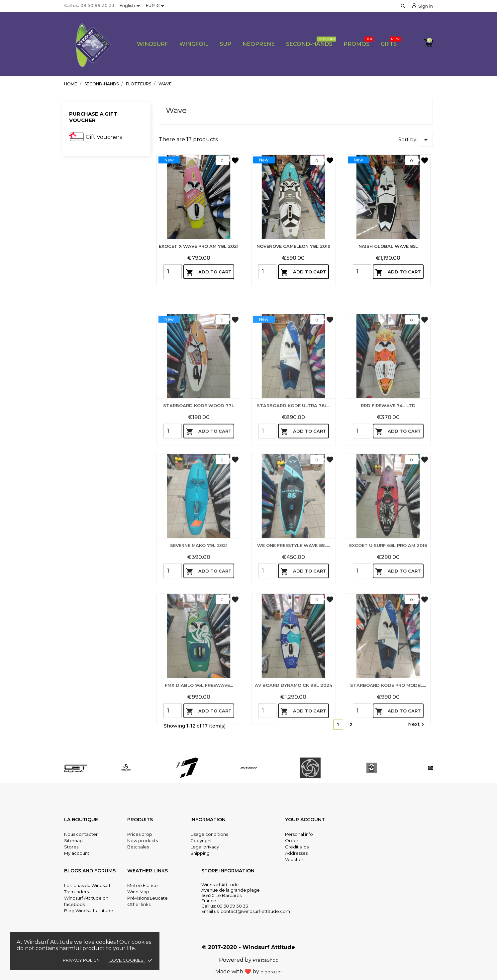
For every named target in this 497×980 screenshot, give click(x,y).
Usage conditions (209, 834)
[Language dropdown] (131, 6)
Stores (71, 847)
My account (77, 853)
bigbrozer (271, 972)
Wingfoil (194, 44)
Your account (305, 820)
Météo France (143, 885)
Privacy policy (81, 960)
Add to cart (209, 272)
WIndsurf (152, 44)
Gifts (391, 42)
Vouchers (295, 859)
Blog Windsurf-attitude (89, 911)
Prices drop (140, 834)
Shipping (200, 853)
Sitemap (73, 840)
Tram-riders (76, 892)
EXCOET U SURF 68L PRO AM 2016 (388, 640)
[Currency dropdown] (156, 6)
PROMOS (358, 42)
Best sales (138, 847)
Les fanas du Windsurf (87, 885)
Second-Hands (311, 42)
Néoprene (259, 44)
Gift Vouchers (104, 137)
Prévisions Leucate (148, 898)
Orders (293, 840)
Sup (225, 44)
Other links (139, 904)
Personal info (299, 834)
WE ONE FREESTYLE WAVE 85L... (294, 640)
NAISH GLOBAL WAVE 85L (388, 246)
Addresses (296, 853)
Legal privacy (205, 847)
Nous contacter (81, 834)
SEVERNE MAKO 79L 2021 (199, 640)
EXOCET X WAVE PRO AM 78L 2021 (199, 246)
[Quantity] (173, 272)
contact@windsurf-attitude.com (255, 911)
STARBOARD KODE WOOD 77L (199, 500)
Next (417, 725)
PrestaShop (266, 960)
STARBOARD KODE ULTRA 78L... (294, 500)
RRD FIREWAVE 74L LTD (388, 500)
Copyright (201, 840)
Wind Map (138, 892)
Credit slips (297, 847)
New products (143, 840)
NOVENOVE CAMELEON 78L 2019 (294, 246)
